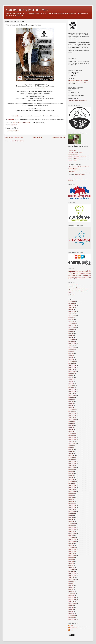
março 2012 (71, 501)
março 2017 (71, 383)
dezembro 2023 (72, 305)
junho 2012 (71, 497)
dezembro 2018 (72, 343)
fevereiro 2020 (72, 323)
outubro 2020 (72, 313)
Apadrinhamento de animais (75, 153)
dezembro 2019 (72, 325)
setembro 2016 (72, 395)
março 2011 (71, 521)
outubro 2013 (72, 465)
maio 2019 (71, 335)
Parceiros (88, 277)
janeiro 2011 (72, 525)
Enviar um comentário (13, 131)
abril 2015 (71, 429)
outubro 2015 (72, 417)
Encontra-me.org (73, 287)
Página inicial (37, 137)
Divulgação (86, 275)
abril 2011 (71, 519)
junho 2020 (71, 319)
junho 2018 (71, 353)
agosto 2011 (72, 513)
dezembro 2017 (72, 365)
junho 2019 (71, 333)
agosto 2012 (72, 493)
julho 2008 (71, 559)
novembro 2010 (72, 529)
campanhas (14, 125)
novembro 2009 (72, 539)
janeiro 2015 (72, 435)
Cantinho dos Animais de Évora (27, 10)
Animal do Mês (72, 151)
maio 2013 (71, 475)
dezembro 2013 (72, 461)
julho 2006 (71, 605)
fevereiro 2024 (72, 301)
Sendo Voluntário (73, 168)
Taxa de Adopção (73, 161)
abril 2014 (71, 453)
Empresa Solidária (73, 155)
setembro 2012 (72, 491)
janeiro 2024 (72, 303)
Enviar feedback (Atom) (18, 141)
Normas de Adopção (74, 159)
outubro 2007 (72, 577)
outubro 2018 (72, 345)
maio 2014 (71, 451)
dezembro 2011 (72, 505)
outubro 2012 (72, 489)
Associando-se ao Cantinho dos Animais (79, 167)
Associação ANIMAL (74, 285)
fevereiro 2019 (72, 339)
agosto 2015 (72, 421)
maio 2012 (71, 499)
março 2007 (71, 591)
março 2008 (71, 567)
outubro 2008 (72, 553)
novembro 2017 (72, 367)
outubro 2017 (72, 369)
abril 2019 (71, 337)
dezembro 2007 (72, 573)
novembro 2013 (72, 463)
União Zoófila (72, 295)
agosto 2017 (72, 373)
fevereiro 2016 (72, 409)
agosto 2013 (72, 469)
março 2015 (71, 431)
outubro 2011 (72, 509)
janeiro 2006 (72, 617)
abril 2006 (71, 611)
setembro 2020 (72, 315)
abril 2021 (71, 309)
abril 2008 (71, 565)
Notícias (84, 277)
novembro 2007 (72, 575)
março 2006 (71, 613)
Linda (71, 630)
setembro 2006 (72, 603)
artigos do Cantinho (80, 175)
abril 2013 (71, 477)
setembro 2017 (72, 371)
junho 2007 (71, 585)
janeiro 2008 (72, 571)
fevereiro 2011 (72, 523)
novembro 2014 (72, 439)
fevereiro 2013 (72, 481)
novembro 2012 (72, 487)
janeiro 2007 (72, 595)
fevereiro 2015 (72, 433)
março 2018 (71, 359)
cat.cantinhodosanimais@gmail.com (77, 100)
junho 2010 (71, 535)
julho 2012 (71, 495)
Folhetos (80, 277)
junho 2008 (71, 561)
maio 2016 (71, 403)
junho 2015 (71, 425)
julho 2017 (71, 375)
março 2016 (71, 407)
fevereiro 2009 (72, 547)
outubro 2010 (72, 531)
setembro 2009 (72, 541)
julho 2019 (71, 331)
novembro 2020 (72, 311)
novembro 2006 (72, 599)
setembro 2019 (72, 327)
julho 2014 (71, 447)
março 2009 (71, 545)
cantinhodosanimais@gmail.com (77, 80)
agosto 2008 (72, 557)
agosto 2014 (72, 445)
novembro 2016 (72, 391)
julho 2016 (71, 399)
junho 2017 (71, 377)
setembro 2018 (72, 347)
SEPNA (70, 293)
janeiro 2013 (72, 483)
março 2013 (71, 479)
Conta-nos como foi (77, 276)
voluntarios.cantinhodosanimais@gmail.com (79, 82)
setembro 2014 (72, 443)
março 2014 (71, 455)
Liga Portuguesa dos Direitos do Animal (78, 289)
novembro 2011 (72, 507)
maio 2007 (71, 587)
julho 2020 (71, 317)
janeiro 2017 (72, 387)
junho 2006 (71, 607)
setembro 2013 (72, 467)
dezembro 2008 (72, 549)
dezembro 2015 (72, 413)
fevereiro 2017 (72, 385)
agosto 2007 (72, 581)
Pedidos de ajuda (72, 279)
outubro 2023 (72, 307)
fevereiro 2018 (72, 361)
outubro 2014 (72, 441)
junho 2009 (71, 543)
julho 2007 (71, 583)
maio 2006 (71, 609)
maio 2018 (71, 355)
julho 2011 (71, 515)
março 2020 (71, 321)
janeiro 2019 (72, 341)
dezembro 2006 (72, 597)
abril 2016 (71, 405)
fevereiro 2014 (72, 457)
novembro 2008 (72, 551)
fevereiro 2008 (72, 569)
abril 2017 (71, 381)
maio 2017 (71, 379)
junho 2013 (71, 473)
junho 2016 (71, 401)
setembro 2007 (72, 579)
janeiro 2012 (72, 503)
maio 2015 (71, 427)
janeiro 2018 (72, 363)
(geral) (87, 80)
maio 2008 (71, 563)
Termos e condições (81, 279)
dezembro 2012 (72, 485)
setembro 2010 (72, 533)
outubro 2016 (72, 393)
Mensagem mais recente (14, 137)
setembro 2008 (72, 555)
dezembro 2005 (72, 619)
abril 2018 (71, 357)
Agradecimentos (75, 271)
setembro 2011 (72, 511)
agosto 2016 (72, 397)
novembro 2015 (72, 415)
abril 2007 (71, 589)
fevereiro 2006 (72, 615)
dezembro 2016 (72, 389)
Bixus (71, 625)
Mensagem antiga (58, 137)
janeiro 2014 (72, 459)
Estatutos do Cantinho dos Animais (77, 157)
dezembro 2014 (72, 437)
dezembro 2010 (72, 527)
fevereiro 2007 (72, 593)
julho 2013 (71, 471)
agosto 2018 (72, 349)
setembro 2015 (72, 419)
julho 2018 (71, 351)
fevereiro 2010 (72, 537)
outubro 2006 (72, 601)
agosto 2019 (72, 329)
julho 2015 (71, 423)
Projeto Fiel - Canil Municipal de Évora (78, 291)
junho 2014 (71, 449)
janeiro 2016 (72, 411)
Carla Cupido (73, 628)
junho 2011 (71, 517)
